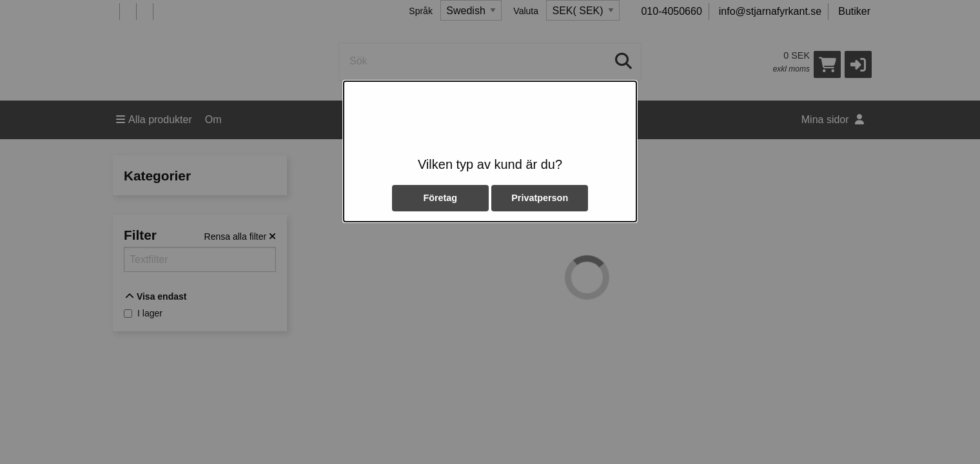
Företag (440, 198)
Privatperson (540, 198)
